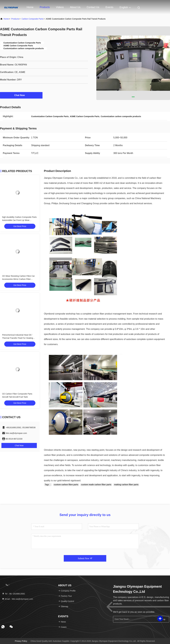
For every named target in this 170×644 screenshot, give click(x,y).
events (109, 7)
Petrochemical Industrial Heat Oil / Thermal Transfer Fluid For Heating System (18, 338)
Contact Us (93, 7)
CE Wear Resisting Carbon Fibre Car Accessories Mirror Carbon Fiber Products (18, 279)
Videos (60, 7)
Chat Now (21, 95)
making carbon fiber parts (126, 485)
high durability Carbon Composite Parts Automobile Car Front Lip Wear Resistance (19, 220)
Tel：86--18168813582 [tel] (13, 594)
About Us (75, 7)
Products (45, 7)
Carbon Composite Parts (32, 19)
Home (30, 7)
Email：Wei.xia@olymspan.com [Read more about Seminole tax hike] (17, 599)
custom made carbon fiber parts (96, 485)
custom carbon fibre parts (66, 485)
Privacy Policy (21, 641)
